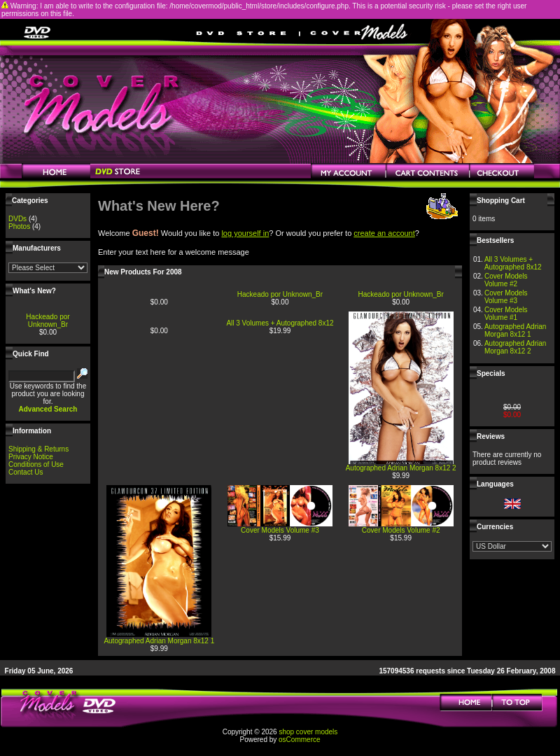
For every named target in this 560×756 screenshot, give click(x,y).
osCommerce (299, 740)
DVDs (17, 219)
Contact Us (26, 472)
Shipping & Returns (38, 449)
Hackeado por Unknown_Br (48, 321)
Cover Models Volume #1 (506, 314)
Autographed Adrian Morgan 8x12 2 (401, 468)
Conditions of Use (36, 464)
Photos (19, 226)
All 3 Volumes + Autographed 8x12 (280, 323)
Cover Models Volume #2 (401, 530)
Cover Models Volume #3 (280, 530)
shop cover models (308, 732)
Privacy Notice (31, 457)
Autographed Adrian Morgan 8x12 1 (159, 641)
